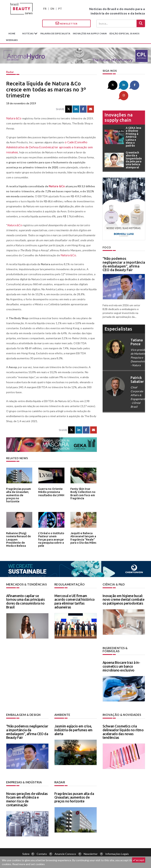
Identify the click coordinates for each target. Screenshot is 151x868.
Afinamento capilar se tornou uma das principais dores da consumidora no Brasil (26, 601)
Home (12, 33)
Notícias (28, 33)
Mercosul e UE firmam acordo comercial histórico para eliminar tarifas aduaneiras (75, 601)
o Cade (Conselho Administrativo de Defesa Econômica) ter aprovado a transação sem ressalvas (47, 147)
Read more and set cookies (29, 864)
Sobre (26, 850)
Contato (42, 850)
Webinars (12, 40)
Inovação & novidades (121, 711)
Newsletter (67, 23)
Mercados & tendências (25, 584)
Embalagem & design (22, 711)
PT (60, 9)
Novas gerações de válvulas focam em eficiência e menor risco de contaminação (27, 795)
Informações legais (117, 850)
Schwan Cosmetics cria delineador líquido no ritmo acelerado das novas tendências (123, 728)
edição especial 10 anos (125, 33)
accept (139, 860)
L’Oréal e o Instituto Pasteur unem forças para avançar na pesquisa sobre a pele (51, 537)
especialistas (118, 318)
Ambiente (62, 711)
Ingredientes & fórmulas (123, 647)
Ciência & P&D (113, 584)
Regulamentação (68, 584)
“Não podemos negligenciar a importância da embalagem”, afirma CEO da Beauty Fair (124, 253)
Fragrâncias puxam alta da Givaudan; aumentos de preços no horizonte (18, 493)
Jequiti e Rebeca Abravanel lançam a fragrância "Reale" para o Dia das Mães (83, 537)
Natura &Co (13, 118)
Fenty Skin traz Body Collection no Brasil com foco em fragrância (83, 493)
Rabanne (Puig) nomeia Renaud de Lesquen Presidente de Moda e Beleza (18, 537)
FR (45, 9)
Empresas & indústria (23, 778)
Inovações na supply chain (90, 33)
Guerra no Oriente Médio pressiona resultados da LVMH (50, 491)
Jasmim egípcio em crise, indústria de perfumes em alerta (73, 726)
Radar (10, 72)
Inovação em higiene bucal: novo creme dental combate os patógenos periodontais (124, 599)
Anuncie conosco (65, 850)
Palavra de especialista (55, 33)
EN (52, 9)
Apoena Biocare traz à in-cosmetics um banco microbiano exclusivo (121, 663)
